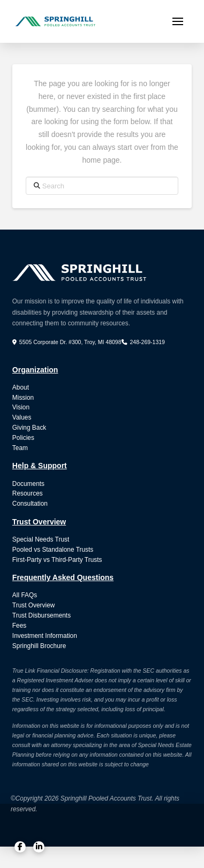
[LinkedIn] (39, 847)
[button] (178, 21)
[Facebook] (20, 847)
